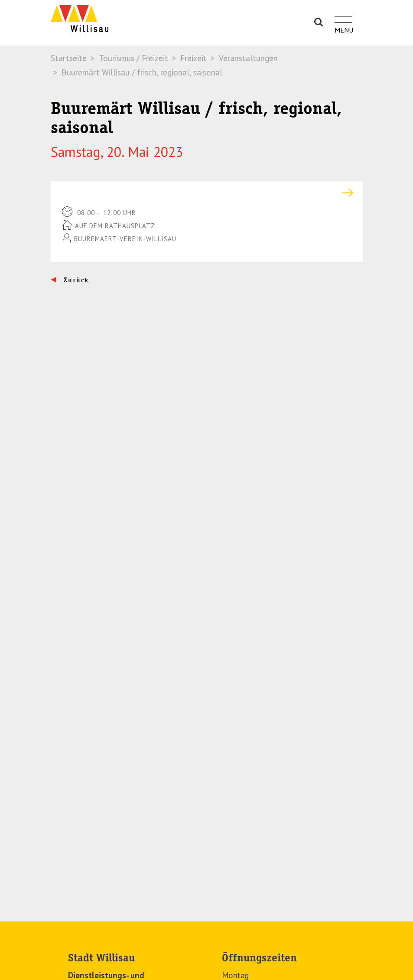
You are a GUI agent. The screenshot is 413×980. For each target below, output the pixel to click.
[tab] (207, 193)
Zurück (75, 280)
